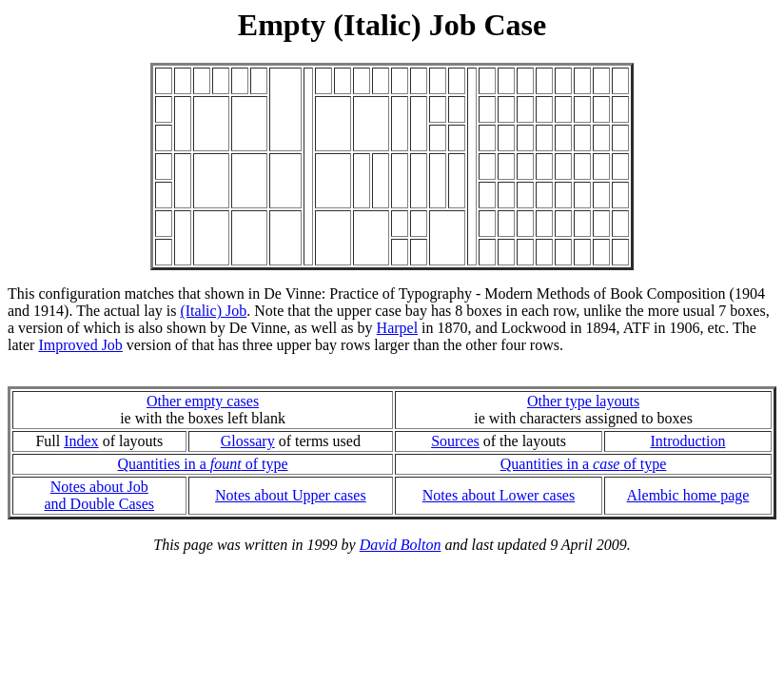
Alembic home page (688, 495)
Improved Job (80, 345)
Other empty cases (203, 401)
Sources (455, 441)
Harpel (398, 328)
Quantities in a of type (203, 464)
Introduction (687, 441)
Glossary (248, 441)
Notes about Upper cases (291, 495)
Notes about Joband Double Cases (100, 495)
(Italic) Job (213, 311)
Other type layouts (583, 401)
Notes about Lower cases (499, 495)
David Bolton (401, 545)
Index (81, 441)
